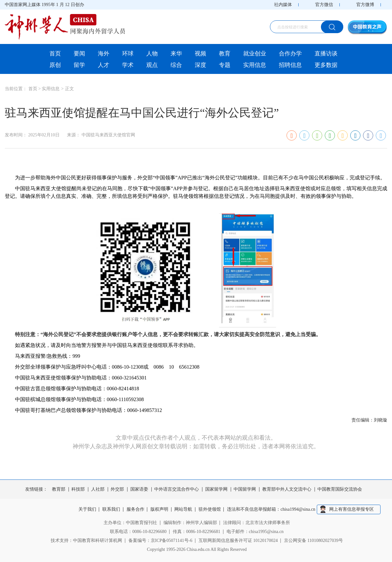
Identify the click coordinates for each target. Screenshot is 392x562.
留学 (79, 65)
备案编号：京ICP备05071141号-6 (160, 540)
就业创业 (255, 54)
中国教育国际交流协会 (340, 489)
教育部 (59, 489)
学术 (128, 65)
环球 (128, 54)
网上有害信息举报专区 (352, 509)
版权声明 (159, 509)
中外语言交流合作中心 (177, 489)
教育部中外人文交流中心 (287, 489)
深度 (200, 65)
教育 (225, 54)
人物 (152, 54)
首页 (55, 54)
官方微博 (365, 5)
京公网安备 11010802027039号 (313, 540)
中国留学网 (245, 489)
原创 (55, 65)
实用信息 (255, 65)
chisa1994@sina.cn (298, 509)
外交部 (117, 489)
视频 (200, 54)
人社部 (98, 489)
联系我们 (111, 509)
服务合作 (135, 509)
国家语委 (139, 489)
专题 (225, 65)
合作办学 (290, 54)
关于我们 (87, 509)
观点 (152, 65)
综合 (176, 65)
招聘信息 (290, 65)
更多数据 (326, 65)
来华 (176, 54)
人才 (104, 65)
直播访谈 (326, 54)
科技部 (78, 489)
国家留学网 (216, 489)
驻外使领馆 (210, 509)
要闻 (79, 54)
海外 (104, 54)
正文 (69, 89)
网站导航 (184, 509)
